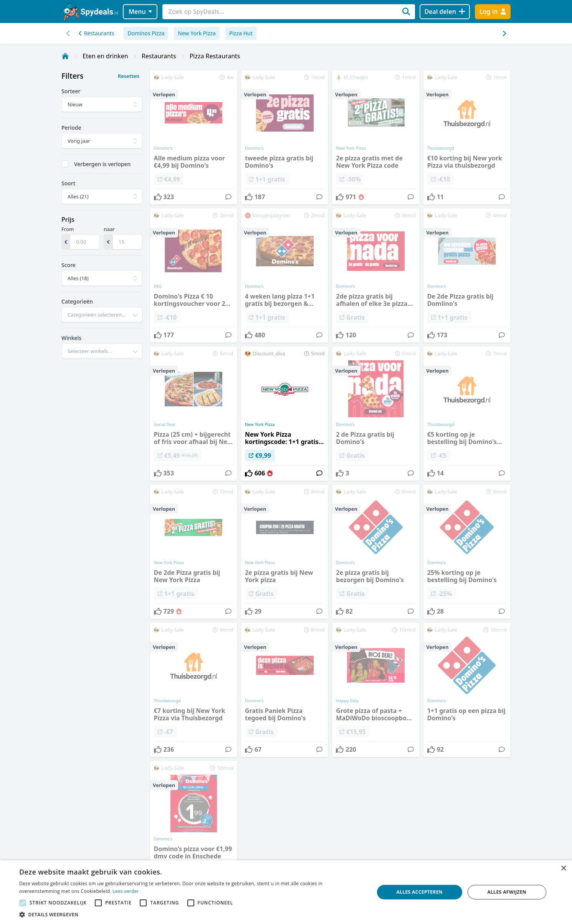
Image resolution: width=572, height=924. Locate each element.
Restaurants (96, 33)
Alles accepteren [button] (419, 892)
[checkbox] (65, 164)
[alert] (286, 892)
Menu (140, 12)
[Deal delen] (445, 12)
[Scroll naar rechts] (68, 33)
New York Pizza (197, 33)
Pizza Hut (241, 33)
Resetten (129, 76)
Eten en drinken (105, 56)
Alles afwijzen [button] (507, 892)
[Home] (65, 56)
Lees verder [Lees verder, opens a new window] (126, 891)
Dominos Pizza (146, 33)
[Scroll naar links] (504, 33)
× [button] (563, 869)
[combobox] (102, 315)
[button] (191, 914)
